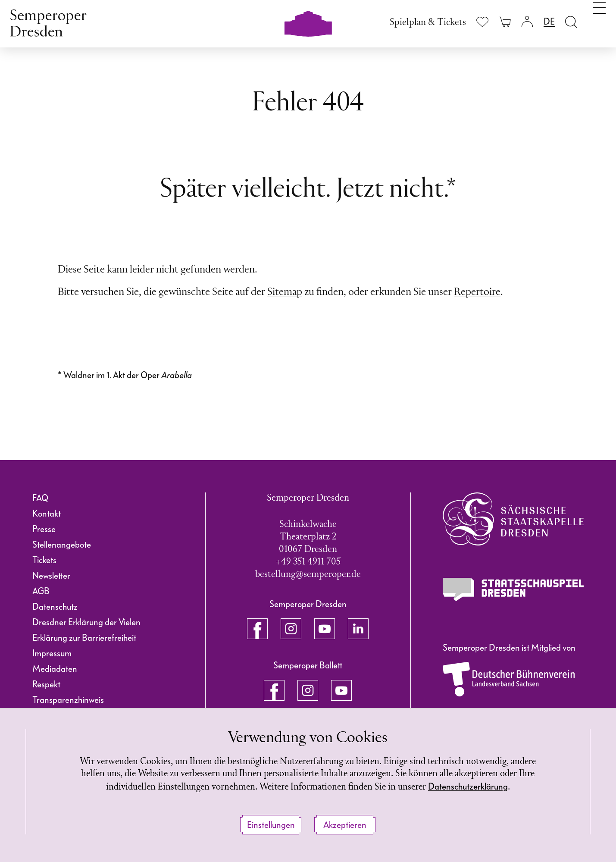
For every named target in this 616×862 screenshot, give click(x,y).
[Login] (527, 22)
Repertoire (477, 292)
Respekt (46, 684)
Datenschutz (55, 607)
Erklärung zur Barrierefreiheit (84, 638)
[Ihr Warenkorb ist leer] (505, 22)
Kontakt (47, 514)
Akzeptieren (345, 825)
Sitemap (285, 292)
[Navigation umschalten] (599, 21)
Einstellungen (271, 825)
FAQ (40, 498)
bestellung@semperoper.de (308, 575)
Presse (44, 529)
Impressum (52, 653)
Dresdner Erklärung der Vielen (86, 622)
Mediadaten (55, 669)
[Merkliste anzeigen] (482, 22)
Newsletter (51, 576)
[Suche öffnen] (571, 22)
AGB (41, 591)
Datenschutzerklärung (307, 787)
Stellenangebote (62, 545)
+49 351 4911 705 (308, 562)
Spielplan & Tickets (428, 23)
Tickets (44, 560)
